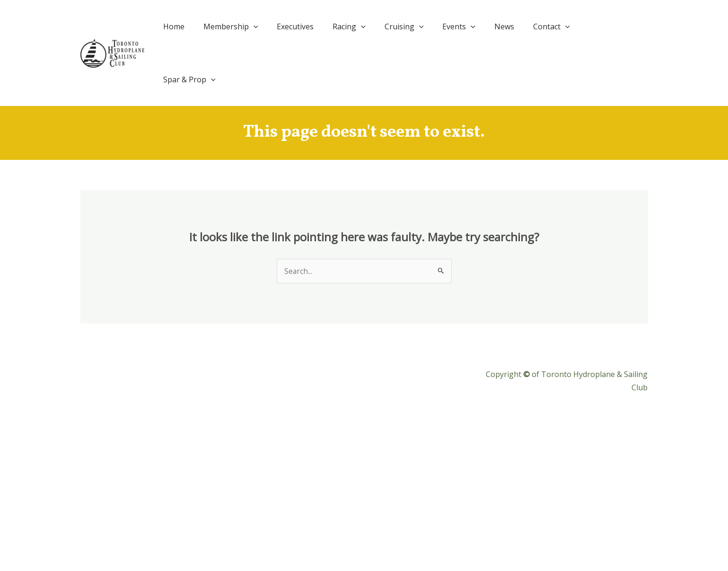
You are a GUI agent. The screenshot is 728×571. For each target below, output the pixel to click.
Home (203, 26)
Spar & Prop (614, 26)
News (511, 26)
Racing (368, 26)
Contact (554, 26)
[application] (279, 26)
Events (470, 26)
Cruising (418, 26)
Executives (317, 26)
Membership (256, 26)
